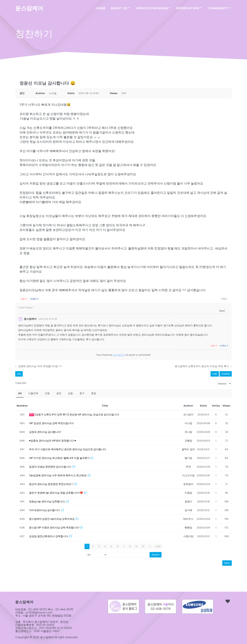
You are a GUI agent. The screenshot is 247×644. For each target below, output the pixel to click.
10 (144, 546)
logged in (119, 354)
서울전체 (33, 393)
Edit (215, 373)
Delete (226, 373)
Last (158, 546)
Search (155, 554)
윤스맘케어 (29, 8)
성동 (70, 393)
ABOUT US (119, 8)
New (227, 562)
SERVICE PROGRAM (152, 8)
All (20, 393)
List (19, 373)
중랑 (94, 393)
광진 (59, 393)
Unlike (34, 299)
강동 (47, 393)
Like (24, 299)
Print (224, 299)
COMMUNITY (218, 8)
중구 (82, 393)
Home (101, 8)
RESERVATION (188, 8)
